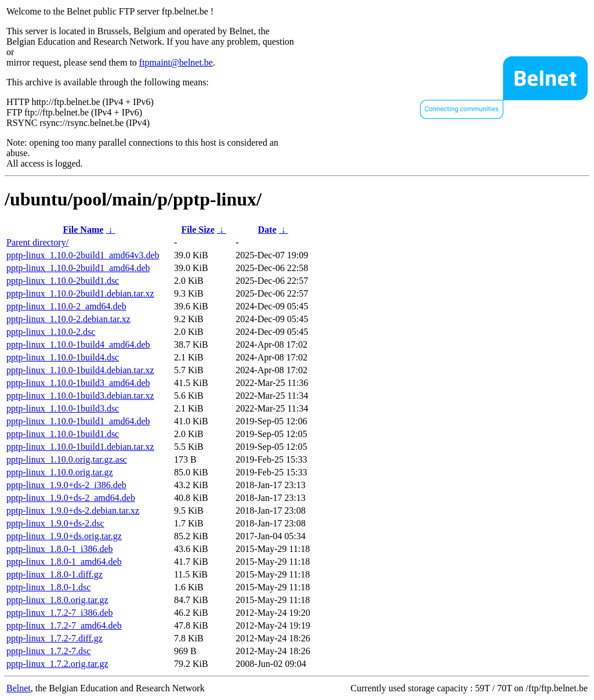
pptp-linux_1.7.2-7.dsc (48, 651)
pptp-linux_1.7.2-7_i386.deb (60, 613)
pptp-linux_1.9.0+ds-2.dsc (55, 523)
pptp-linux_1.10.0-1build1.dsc (63, 434)
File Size (198, 230)
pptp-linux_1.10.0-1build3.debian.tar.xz (80, 396)
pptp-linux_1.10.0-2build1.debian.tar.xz (80, 293)
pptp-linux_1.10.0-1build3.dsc (63, 408)
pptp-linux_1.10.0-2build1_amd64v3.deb (83, 255)
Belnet (19, 688)
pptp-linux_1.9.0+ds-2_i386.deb (66, 485)
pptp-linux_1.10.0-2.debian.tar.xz (68, 319)
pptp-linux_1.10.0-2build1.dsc (63, 281)
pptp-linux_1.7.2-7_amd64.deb (64, 625)
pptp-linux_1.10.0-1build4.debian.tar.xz (80, 370)
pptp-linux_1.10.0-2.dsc (51, 332)
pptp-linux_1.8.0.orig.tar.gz (57, 600)
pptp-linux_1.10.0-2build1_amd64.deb (78, 268)
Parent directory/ (37, 242)
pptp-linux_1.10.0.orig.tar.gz (60, 472)
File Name (84, 230)
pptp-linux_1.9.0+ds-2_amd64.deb (71, 498)
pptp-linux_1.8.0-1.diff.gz (55, 574)
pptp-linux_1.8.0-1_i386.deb (60, 549)
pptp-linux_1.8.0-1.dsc (48, 587)
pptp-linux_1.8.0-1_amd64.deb (64, 562)
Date (267, 230)
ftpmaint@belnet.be (176, 62)
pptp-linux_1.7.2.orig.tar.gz (57, 664)
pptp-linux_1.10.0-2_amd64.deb (66, 306)
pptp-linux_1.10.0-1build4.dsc (63, 357)
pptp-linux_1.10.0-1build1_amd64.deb (78, 421)
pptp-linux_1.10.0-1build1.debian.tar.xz (80, 447)
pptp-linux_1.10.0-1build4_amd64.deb (78, 344)
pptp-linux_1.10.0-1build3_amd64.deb (78, 383)
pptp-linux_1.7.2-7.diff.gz (55, 638)
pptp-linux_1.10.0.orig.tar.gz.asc (67, 459)
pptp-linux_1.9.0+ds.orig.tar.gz (64, 536)
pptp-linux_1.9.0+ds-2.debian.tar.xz (73, 510)
